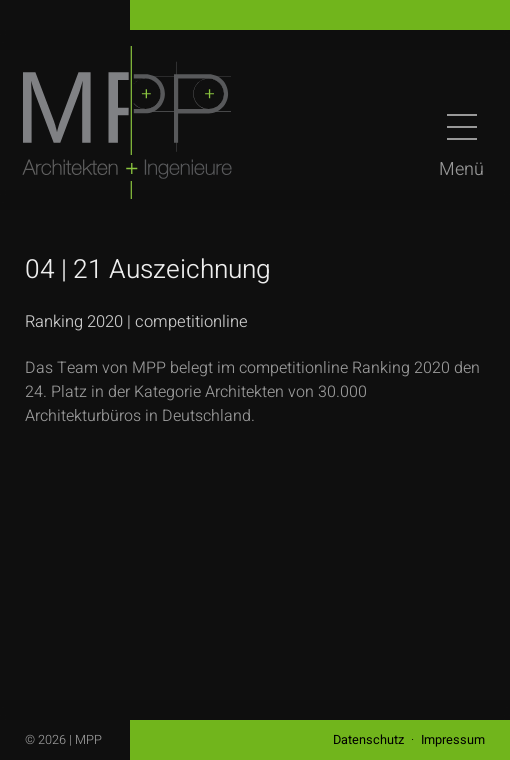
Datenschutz (368, 740)
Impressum (453, 740)
